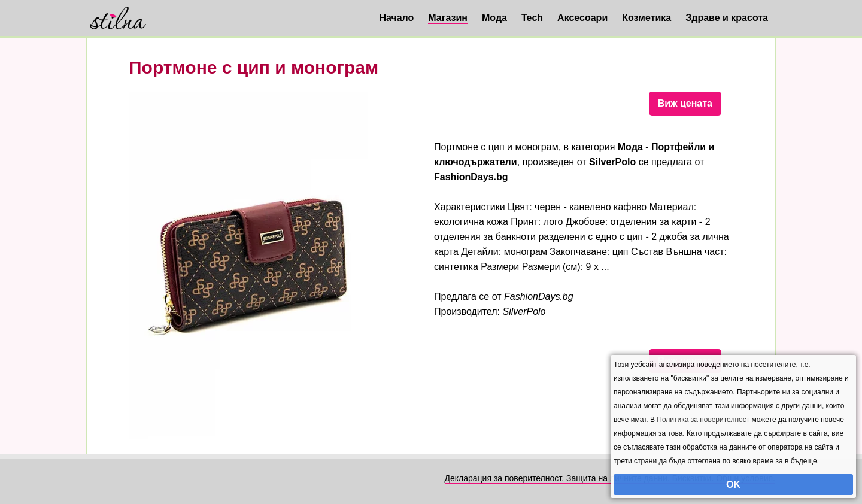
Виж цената (685, 103)
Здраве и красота (727, 18)
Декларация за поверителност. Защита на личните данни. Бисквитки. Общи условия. (610, 478)
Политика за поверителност (703, 420)
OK (733, 485)
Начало (396, 18)
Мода (494, 18)
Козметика (646, 18)
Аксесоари (582, 18)
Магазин (448, 18)
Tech (532, 18)
